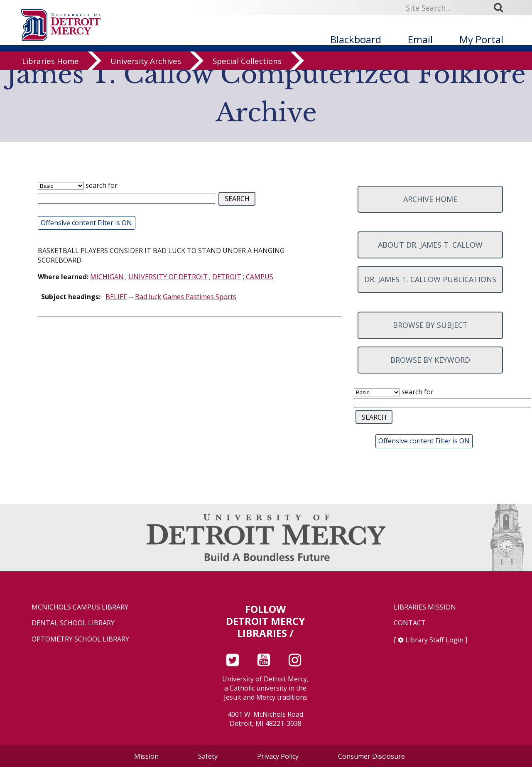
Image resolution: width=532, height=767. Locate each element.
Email (420, 39)
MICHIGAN (107, 277)
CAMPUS (260, 277)
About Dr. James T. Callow (430, 245)
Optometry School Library (80, 639)
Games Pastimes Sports (200, 297)
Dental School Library (73, 623)
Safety (208, 756)
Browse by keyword (430, 360)
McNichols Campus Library (80, 607)
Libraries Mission (425, 607)
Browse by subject (430, 325)
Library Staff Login (434, 640)
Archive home (430, 199)
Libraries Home (50, 80)
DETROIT (227, 277)
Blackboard (356, 39)
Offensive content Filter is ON (86, 223)
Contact (410, 623)
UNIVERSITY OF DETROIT (168, 277)
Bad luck (148, 297)
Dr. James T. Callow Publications (430, 279)
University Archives (146, 80)
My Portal (481, 39)
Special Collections (247, 80)
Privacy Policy (278, 756)
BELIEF (116, 297)
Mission (146, 756)
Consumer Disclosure (371, 756)
